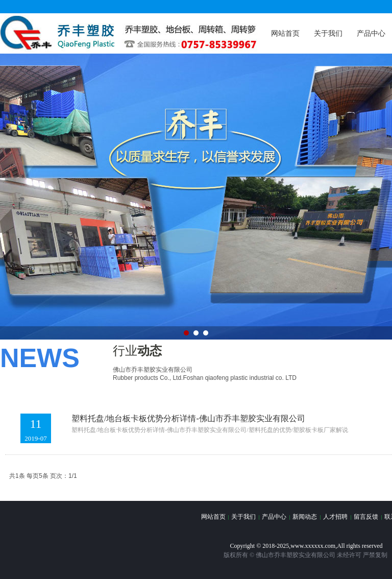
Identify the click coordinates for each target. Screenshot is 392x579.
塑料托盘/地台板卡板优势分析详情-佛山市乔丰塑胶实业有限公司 (188, 418)
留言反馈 (366, 517)
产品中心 (274, 517)
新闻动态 (305, 517)
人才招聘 (335, 517)
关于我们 (328, 33)
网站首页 (285, 33)
